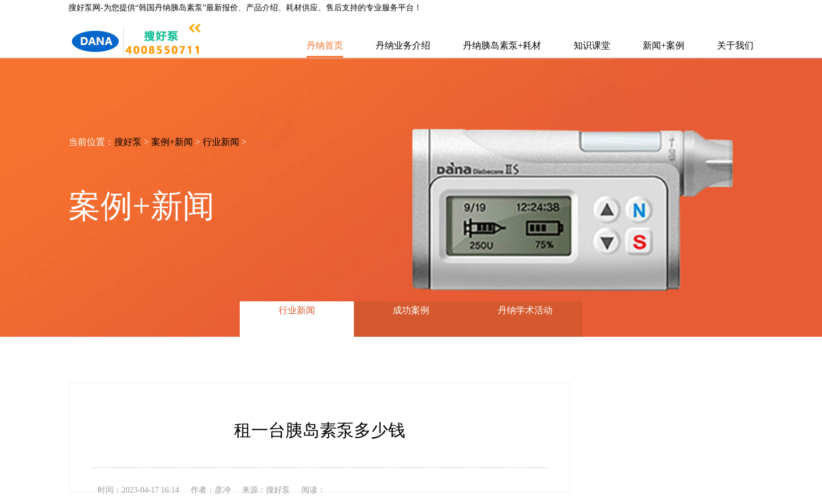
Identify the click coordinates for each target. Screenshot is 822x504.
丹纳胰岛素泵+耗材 (502, 45)
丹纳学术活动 (525, 310)
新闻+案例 (664, 45)
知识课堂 (592, 45)
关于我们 (735, 45)
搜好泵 (128, 142)
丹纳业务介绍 (403, 45)
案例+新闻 (172, 142)
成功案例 (411, 310)
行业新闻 (221, 142)
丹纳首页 (325, 45)
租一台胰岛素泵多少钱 (320, 430)
